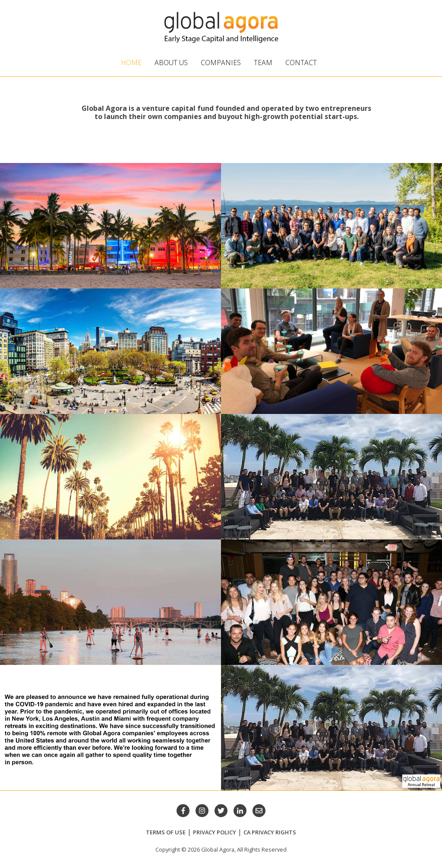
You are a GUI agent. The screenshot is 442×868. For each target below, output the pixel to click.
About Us (171, 63)
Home (131, 63)
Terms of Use (166, 832)
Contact (301, 63)
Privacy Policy (215, 832)
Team (263, 63)
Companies (221, 63)
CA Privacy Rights (270, 832)
